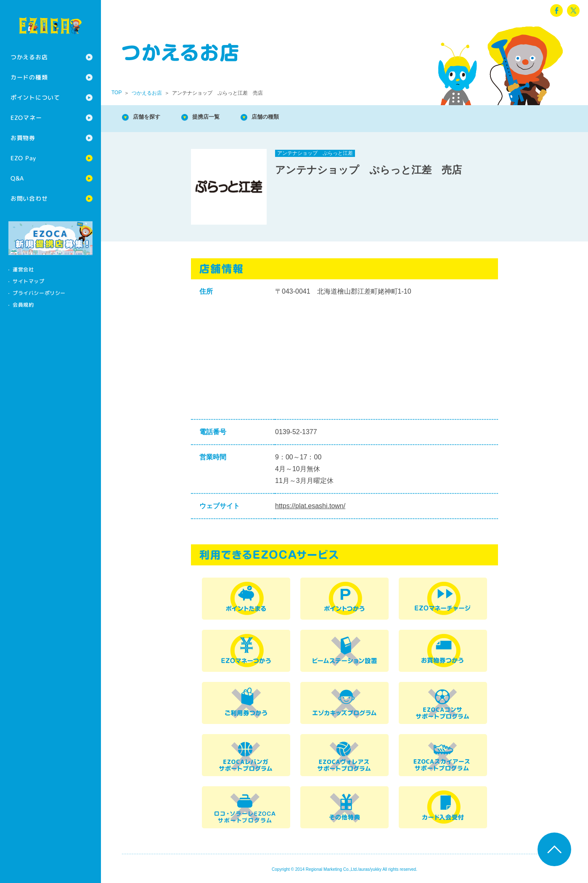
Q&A (17, 178)
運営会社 (23, 269)
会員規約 (23, 305)
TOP (117, 93)
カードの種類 (29, 77)
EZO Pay (23, 158)
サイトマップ (29, 281)
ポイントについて (35, 97)
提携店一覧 (219, 118)
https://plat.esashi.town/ (310, 506)
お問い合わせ (29, 198)
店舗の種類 (286, 118)
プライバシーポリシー (39, 293)
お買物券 (23, 138)
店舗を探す (151, 118)
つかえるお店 (29, 57)
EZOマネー (26, 118)
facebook (556, 11)
